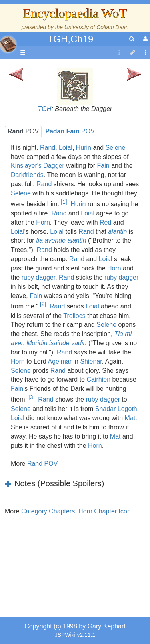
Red (105, 222)
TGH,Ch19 (71, 39)
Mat (130, 418)
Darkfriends (27, 175)
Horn (43, 222)
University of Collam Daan (97, 27)
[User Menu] (144, 39)
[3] (31, 397)
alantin (117, 232)
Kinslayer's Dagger (38, 166)
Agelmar (60, 361)
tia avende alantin (61, 240)
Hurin (84, 148)
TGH (45, 109)
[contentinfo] (119, 53)
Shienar (91, 361)
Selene (116, 148)
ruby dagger (39, 277)
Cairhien (98, 379)
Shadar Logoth (116, 409)
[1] (64, 202)
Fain (103, 166)
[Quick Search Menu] (132, 39)
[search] (132, 39)
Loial (66, 148)
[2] (43, 304)
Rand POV (42, 464)
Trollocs (74, 316)
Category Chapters (48, 511)
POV (23, 131)
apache (8, 44)
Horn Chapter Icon (105, 511)
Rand (48, 148)
